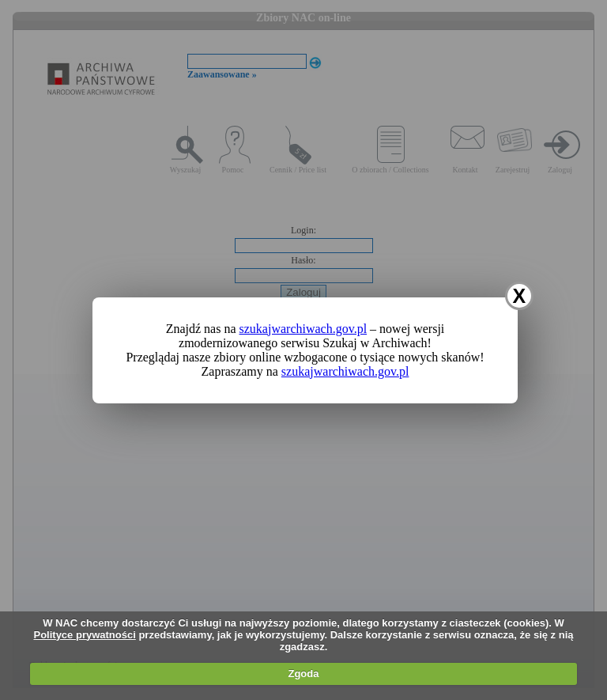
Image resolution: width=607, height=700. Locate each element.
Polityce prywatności (84, 635)
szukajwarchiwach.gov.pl (303, 329)
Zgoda (303, 674)
